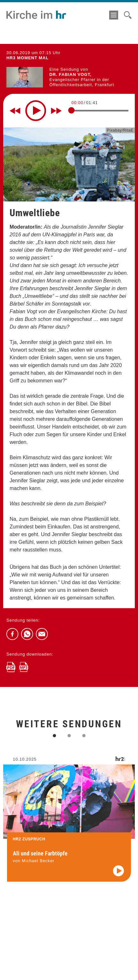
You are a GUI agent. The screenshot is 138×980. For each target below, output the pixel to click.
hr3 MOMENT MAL (28, 58)
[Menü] (114, 15)
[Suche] (128, 15)
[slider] (71, 110)
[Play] (36, 111)
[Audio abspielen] (118, 875)
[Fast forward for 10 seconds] (56, 111)
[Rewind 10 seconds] (15, 111)
